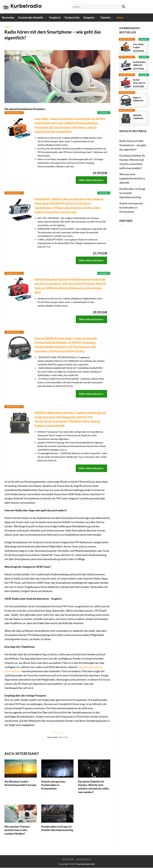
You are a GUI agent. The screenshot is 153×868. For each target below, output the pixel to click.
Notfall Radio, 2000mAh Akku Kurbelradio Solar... (139, 64)
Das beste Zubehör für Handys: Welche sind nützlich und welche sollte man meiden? (93, 787)
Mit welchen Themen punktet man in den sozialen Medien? (17, 830)
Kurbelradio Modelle (32, 18)
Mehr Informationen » (91, 180)
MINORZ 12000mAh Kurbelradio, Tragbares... (139, 117)
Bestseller (8, 18)
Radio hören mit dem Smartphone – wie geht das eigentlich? (133, 145)
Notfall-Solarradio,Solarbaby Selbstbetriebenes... (139, 81)
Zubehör (106, 18)
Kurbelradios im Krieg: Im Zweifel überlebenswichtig (57, 828)
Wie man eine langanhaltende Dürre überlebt (132, 178)
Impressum (68, 859)
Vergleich (55, 18)
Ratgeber (90, 18)
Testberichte (72, 18)
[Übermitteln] (124, 7)
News (120, 18)
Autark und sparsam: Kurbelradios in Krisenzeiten (53, 785)
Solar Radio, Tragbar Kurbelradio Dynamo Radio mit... (139, 46)
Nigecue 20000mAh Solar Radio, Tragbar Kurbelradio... (139, 99)
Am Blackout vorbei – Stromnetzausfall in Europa (20, 783)
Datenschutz (84, 859)
